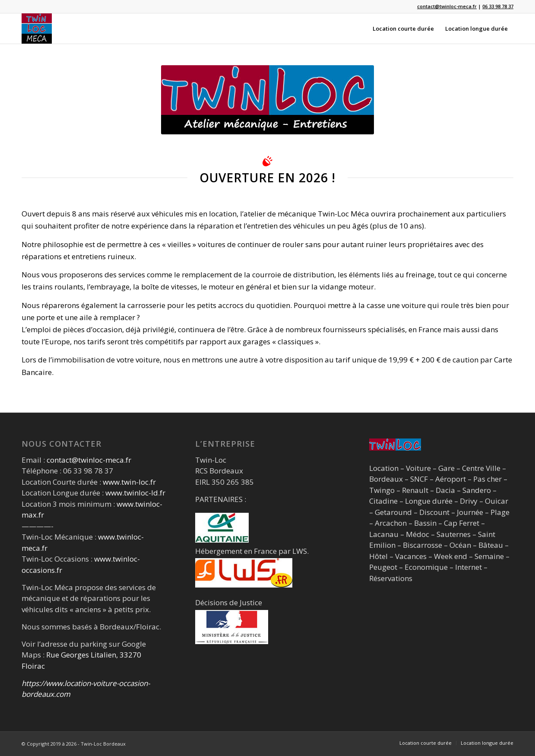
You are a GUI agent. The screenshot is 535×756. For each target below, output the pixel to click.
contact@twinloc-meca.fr (89, 460)
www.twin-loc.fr (129, 482)
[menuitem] (403, 29)
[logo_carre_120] (37, 29)
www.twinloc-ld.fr (135, 493)
